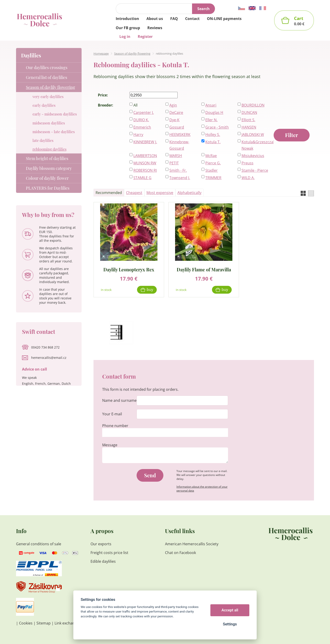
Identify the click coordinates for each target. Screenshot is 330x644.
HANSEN (249, 127)
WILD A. (248, 178)
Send (150, 475)
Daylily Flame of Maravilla (204, 269)
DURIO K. (141, 120)
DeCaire (176, 112)
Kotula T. (213, 142)
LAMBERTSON (145, 156)
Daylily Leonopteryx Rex (129, 269)
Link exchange (67, 623)
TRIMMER (213, 178)
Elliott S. (248, 120)
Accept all (230, 610)
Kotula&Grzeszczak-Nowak (255, 145)
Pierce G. (213, 163)
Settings (230, 624)
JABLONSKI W (253, 135)
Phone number (115, 426)
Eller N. (211, 120)
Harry (138, 135)
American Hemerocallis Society (192, 544)
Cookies (26, 623)
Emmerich (142, 127)
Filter (291, 135)
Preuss (247, 163)
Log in (125, 37)
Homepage (101, 53)
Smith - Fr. (178, 170)
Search (203, 9)
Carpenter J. (144, 112)
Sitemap (44, 623)
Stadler (212, 170)
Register (145, 37)
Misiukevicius (253, 156)
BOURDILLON (253, 105)
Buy (150, 290)
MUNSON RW (145, 163)
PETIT (174, 163)
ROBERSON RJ (145, 170)
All (135, 105)
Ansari (211, 105)
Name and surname (119, 400)
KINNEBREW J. (145, 142)
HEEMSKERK (180, 135)
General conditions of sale (39, 544)
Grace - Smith (217, 127)
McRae (211, 156)
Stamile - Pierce (255, 170)
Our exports (101, 544)
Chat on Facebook (180, 553)
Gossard (177, 127)
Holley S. (213, 135)
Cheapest (134, 193)
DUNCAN (249, 112)
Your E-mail (112, 414)
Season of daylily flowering (132, 53)
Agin (173, 105)
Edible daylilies (103, 561)
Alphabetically (189, 193)
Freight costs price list (109, 553)
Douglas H (214, 112)
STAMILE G (142, 178)
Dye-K (174, 120)
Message (110, 445)
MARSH (176, 156)
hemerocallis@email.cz (49, 358)
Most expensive (160, 193)
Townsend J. (180, 178)
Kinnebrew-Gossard (179, 145)
